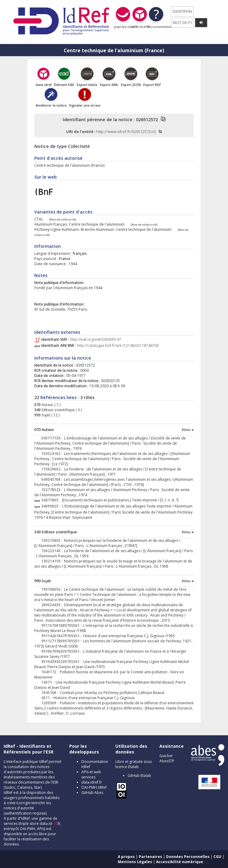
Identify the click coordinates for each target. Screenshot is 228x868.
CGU (217, 857)
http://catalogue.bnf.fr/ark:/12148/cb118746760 (118, 345)
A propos (126, 857)
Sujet (46, 415)
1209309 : (51, 703)
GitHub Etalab (139, 776)
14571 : (48, 682)
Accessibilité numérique (180, 862)
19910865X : (53, 589)
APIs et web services (91, 774)
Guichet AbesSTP (167, 758)
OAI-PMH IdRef (94, 787)
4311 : (47, 698)
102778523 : (53, 490)
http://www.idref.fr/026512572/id (126, 132)
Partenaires (150, 857)
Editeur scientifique (58, 410)
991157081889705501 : (62, 625)
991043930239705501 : (62, 662)
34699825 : (52, 506)
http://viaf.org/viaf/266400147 (96, 339)
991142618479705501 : (62, 636)
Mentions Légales (135, 862)
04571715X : (53, 438)
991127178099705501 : (62, 641)
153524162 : (53, 454)
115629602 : (53, 469)
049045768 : (53, 479)
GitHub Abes (92, 793)
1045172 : (51, 672)
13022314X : (53, 551)
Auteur (47, 405)
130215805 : (53, 540)
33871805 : (52, 500)
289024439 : (53, 605)
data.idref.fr (92, 782)
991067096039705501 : (62, 651)
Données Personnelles (188, 857)
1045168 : (51, 693)
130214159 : (53, 561)
